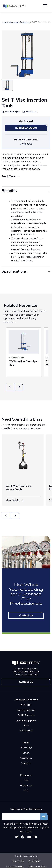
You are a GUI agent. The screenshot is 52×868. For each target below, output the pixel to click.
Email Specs (32, 112)
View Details (15, 500)
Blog (26, 780)
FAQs (26, 791)
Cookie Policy (34, 861)
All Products (26, 705)
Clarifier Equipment (26, 715)
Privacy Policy (18, 861)
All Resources (26, 786)
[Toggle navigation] (45, 6)
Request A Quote (26, 128)
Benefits (9, 191)
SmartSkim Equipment (26, 721)
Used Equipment (26, 731)
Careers (26, 753)
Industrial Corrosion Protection (16, 22)
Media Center (26, 758)
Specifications (14, 272)
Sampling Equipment (26, 710)
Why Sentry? (26, 748)
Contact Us (26, 144)
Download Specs (13, 112)
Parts (26, 726)
